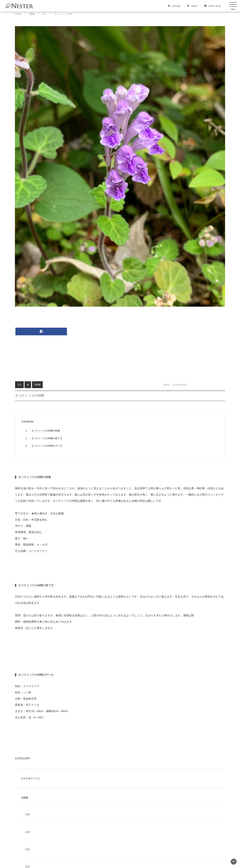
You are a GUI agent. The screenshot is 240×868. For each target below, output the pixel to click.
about (192, 6)
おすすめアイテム (31, 778)
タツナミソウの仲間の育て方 (44, 438)
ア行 (27, 815)
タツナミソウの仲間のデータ (44, 446)
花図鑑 (37, 385)
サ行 (27, 849)
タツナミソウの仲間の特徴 (43, 431)
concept (174, 6)
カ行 (27, 832)
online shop (212, 6)
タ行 (19, 385)
